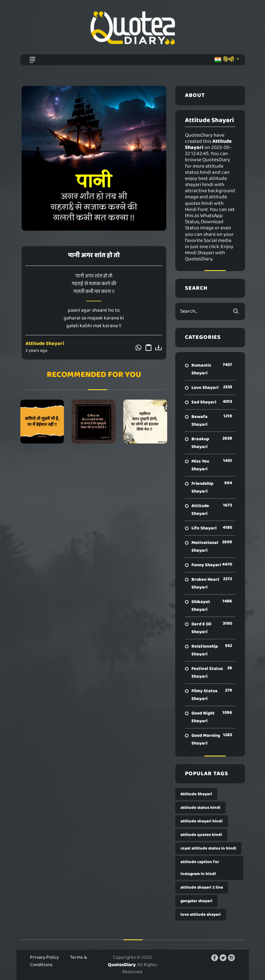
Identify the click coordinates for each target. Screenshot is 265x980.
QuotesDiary (122, 965)
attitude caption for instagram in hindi (200, 868)
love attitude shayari (201, 915)
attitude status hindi (200, 808)
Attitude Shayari (45, 344)
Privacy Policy (44, 957)
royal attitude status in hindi (208, 848)
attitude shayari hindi (202, 821)
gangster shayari (196, 901)
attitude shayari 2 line (202, 887)
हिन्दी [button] (225, 60)
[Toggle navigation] (32, 60)
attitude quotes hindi (201, 835)
